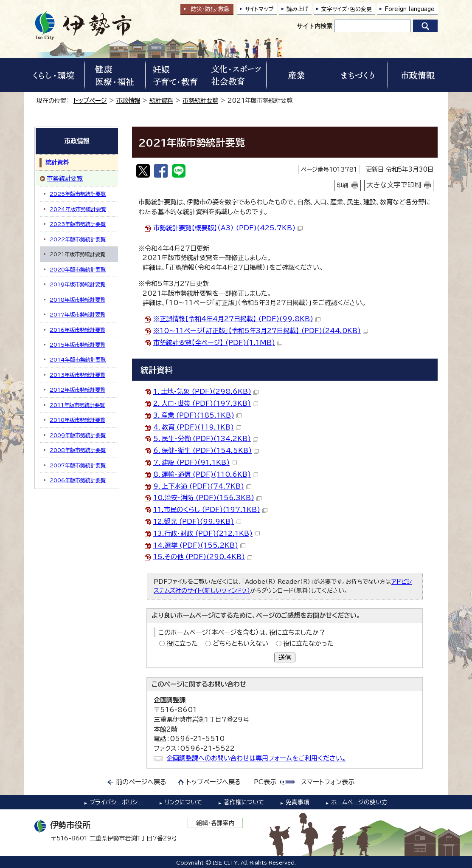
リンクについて (183, 802)
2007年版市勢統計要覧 (78, 465)
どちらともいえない (240, 643)
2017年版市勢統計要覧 (77, 314)
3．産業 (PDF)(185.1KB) (197, 415)
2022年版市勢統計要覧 (78, 239)
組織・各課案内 (215, 823)
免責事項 (298, 802)
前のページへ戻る (141, 782)
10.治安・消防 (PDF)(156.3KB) (207, 498)
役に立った (182, 643)
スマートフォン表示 (328, 782)
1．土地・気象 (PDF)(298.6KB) (206, 392)
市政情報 (128, 100)
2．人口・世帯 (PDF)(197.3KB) (206, 403)
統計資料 (161, 100)
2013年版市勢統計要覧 (77, 375)
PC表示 (265, 782)
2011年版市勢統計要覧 (77, 405)
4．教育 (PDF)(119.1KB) (197, 427)
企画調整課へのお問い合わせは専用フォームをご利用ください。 (256, 758)
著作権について (244, 802)
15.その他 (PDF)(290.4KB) (203, 557)
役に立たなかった (308, 643)
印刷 (343, 185)
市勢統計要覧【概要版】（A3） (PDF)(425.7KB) (228, 228)
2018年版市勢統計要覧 (77, 300)
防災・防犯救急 (210, 9)
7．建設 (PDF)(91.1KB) (195, 462)
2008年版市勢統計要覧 (78, 450)
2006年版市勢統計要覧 (78, 480)
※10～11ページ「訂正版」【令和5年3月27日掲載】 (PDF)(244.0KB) (261, 331)
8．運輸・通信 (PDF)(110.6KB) (206, 474)
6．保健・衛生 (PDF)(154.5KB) (206, 451)
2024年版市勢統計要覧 (78, 209)
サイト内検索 (315, 26)
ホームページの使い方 (359, 802)
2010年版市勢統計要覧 (77, 420)
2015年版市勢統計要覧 (77, 345)
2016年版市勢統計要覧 (77, 330)
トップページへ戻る (214, 782)
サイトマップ (259, 9)
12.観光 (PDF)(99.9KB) (197, 522)
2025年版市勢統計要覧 (78, 194)
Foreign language (410, 9)
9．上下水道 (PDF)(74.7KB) (202, 486)
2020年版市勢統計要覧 (78, 269)
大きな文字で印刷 (394, 185)
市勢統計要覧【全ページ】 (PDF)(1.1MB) (218, 343)
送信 (285, 657)
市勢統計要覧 (200, 100)
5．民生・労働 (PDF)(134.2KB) (206, 439)
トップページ (90, 100)
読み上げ (298, 9)
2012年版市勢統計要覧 (77, 390)
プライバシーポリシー (116, 802)
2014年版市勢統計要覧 (78, 359)
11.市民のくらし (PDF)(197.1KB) (210, 510)
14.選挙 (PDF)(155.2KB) (199, 545)
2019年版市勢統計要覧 (77, 284)
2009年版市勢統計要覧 (78, 435)
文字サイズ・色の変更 (347, 9)
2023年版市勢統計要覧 (78, 224)
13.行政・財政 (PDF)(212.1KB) (206, 533)
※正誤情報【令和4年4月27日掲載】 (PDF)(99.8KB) (237, 319)
